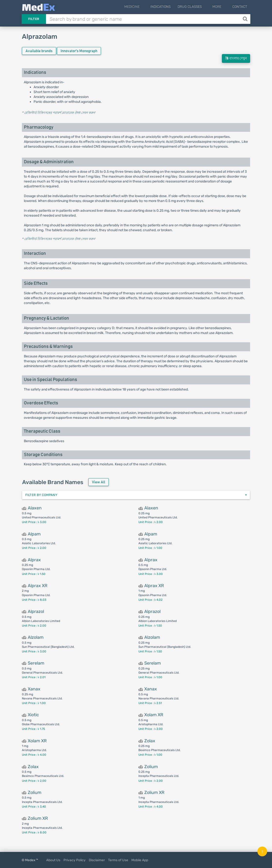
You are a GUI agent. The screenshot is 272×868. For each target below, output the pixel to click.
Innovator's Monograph (79, 51)
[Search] (246, 19)
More (221, 7)
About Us (53, 860)
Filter (34, 19)
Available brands (39, 51)
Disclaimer (97, 860)
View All (99, 482)
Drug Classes (197, 7)
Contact (240, 7)
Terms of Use (118, 860)
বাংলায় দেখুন (236, 58)
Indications (168, 7)
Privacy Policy (75, 860)
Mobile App (140, 860)
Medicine (143, 7)
